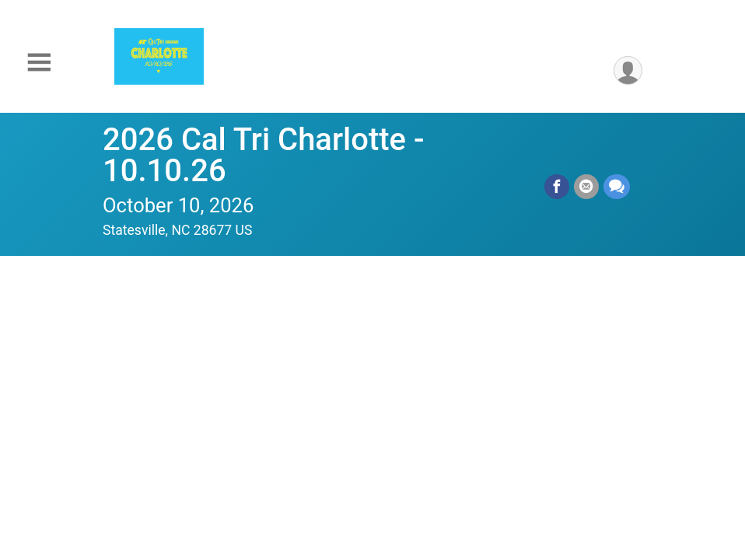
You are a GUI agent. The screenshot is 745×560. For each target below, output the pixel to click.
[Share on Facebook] (557, 187)
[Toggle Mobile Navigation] (39, 63)
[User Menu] (628, 70)
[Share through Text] (617, 187)
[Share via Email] (586, 187)
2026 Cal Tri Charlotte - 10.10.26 (264, 155)
